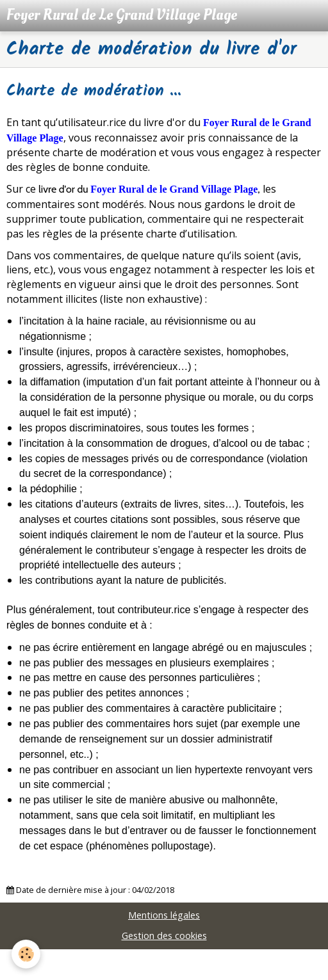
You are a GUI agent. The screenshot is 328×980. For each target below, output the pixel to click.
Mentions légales (164, 915)
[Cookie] (26, 954)
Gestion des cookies (164, 936)
